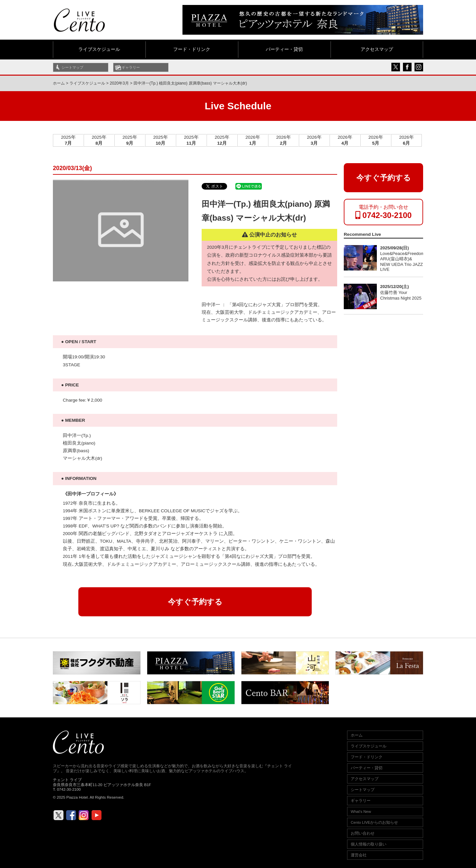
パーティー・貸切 (284, 49)
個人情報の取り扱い (369, 844)
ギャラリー (131, 67)
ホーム (59, 83)
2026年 (253, 140)
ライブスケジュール (99, 49)
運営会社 (359, 855)
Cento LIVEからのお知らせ (374, 822)
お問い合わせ (363, 833)
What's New (361, 812)
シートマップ (72, 67)
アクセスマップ (377, 49)
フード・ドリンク (192, 49)
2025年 (68, 140)
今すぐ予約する (195, 602)
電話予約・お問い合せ (384, 212)
